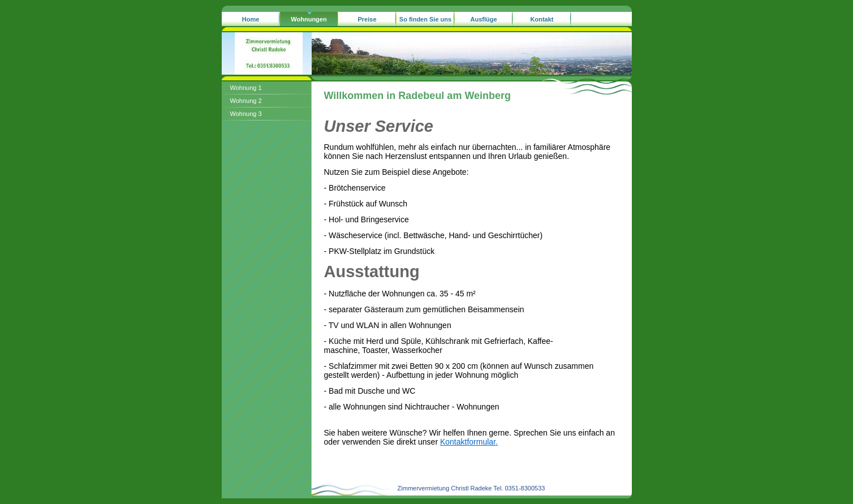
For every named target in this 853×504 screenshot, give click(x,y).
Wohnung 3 (246, 114)
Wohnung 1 (246, 88)
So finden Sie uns (425, 19)
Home (251, 19)
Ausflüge (483, 19)
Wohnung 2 (246, 101)
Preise (367, 19)
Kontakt (542, 19)
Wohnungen (309, 19)
